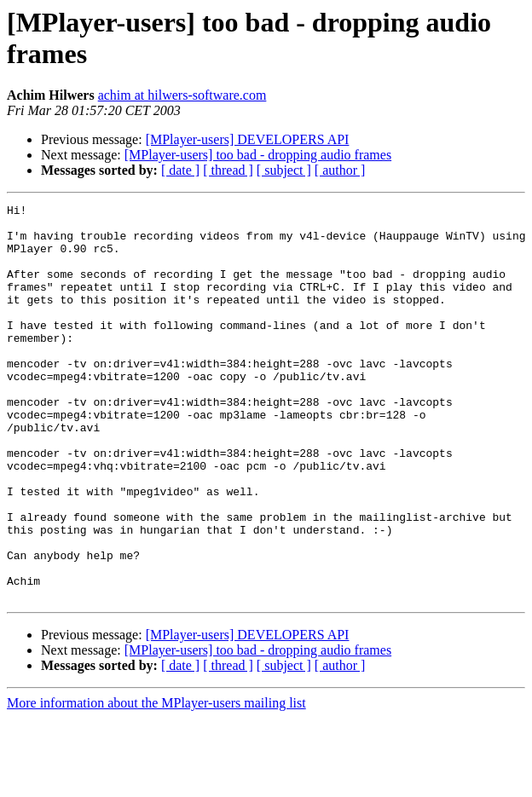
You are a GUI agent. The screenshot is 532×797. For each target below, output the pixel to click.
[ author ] (340, 170)
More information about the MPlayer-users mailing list (156, 782)
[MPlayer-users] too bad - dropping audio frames (258, 155)
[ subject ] (284, 170)
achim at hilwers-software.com (182, 95)
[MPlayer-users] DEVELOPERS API (248, 139)
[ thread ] (228, 170)
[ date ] (180, 170)
